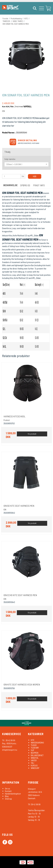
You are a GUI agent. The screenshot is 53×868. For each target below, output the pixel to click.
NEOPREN (35, 753)
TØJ (32, 763)
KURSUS (34, 765)
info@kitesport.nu (10, 750)
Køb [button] (35, 176)
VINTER (34, 760)
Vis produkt (32, 434)
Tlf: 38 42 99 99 (34, 804)
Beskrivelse (10, 185)
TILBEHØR (35, 748)
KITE (33, 740)
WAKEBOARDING (37, 743)
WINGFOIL (35, 758)
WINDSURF (35, 768)
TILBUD (34, 745)
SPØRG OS (25, 185)
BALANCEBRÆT (37, 755)
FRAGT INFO (39, 185)
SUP (32, 750)
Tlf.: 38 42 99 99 (9, 740)
